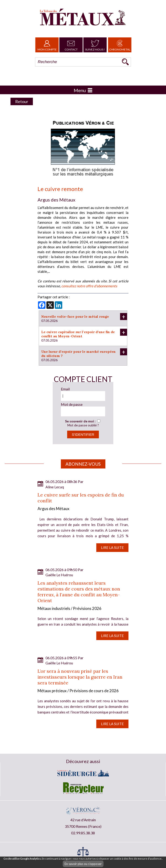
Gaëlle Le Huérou (59, 575)
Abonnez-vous (83, 464)
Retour (22, 101)
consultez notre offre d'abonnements (89, 286)
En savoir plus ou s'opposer (83, 864)
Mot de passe (72, 404)
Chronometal (120, 45)
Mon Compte (47, 45)
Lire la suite (112, 547)
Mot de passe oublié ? (83, 425)
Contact (71, 45)
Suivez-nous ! (95, 45)
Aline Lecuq (55, 487)
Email (65, 389)
